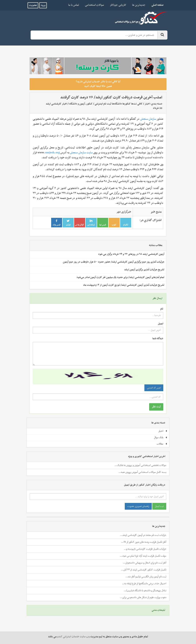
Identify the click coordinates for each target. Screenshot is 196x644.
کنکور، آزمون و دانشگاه (81, 104)
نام (162, 309)
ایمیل (161, 324)
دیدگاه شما (158, 339)
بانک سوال (161, 438)
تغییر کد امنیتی (154, 388)
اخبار (147, 104)
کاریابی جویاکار (118, 5)
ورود (43, 5)
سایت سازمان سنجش (81, 153)
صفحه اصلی (156, 5)
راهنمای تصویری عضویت (138, 506)
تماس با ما (74, 5)
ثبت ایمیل (159, 506)
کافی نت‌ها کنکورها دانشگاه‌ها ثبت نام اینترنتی (119, 104)
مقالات (162, 444)
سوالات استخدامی (94, 5)
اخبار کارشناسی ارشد (56, 104)
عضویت (33, 5)
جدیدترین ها (139, 5)
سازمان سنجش (148, 119)
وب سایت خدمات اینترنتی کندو (73, 637)
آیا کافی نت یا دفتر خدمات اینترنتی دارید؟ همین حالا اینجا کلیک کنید (98, 84)
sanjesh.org (52, 153)
